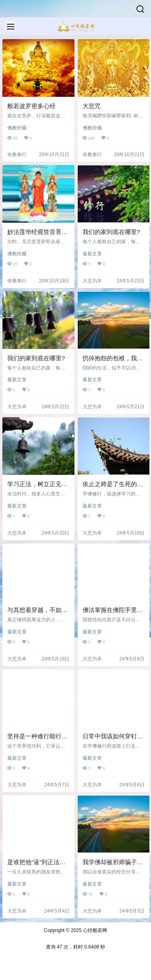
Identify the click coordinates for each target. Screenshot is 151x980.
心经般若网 (94, 930)
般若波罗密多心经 (31, 106)
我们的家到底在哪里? (111, 232)
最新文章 (92, 254)
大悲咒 (92, 106)
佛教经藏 (17, 128)
